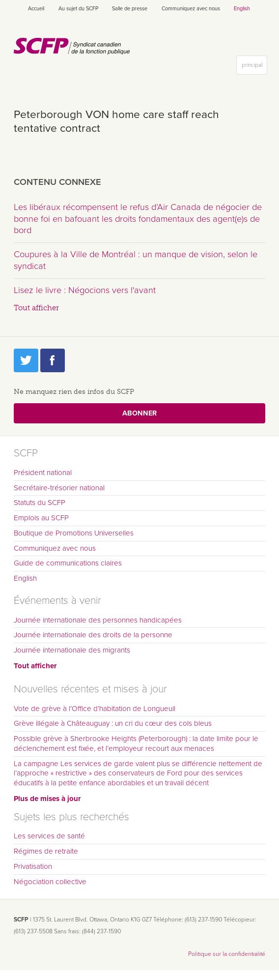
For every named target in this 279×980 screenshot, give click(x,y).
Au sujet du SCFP (78, 9)
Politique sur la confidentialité (227, 954)
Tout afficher (36, 308)
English (242, 9)
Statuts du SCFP (40, 503)
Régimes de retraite (46, 851)
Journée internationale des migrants (72, 650)
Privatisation (33, 866)
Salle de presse (130, 9)
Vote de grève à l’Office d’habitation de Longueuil (95, 709)
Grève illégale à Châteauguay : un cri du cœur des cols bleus (113, 723)
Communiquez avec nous (191, 9)
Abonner (139, 413)
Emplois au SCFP (41, 518)
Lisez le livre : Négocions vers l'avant (85, 290)
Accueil (36, 9)
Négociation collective (50, 882)
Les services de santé (49, 836)
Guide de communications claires (68, 563)
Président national (43, 473)
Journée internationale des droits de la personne (93, 635)
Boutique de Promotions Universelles (74, 533)
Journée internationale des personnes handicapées (98, 620)
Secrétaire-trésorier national (59, 488)
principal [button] (254, 67)
